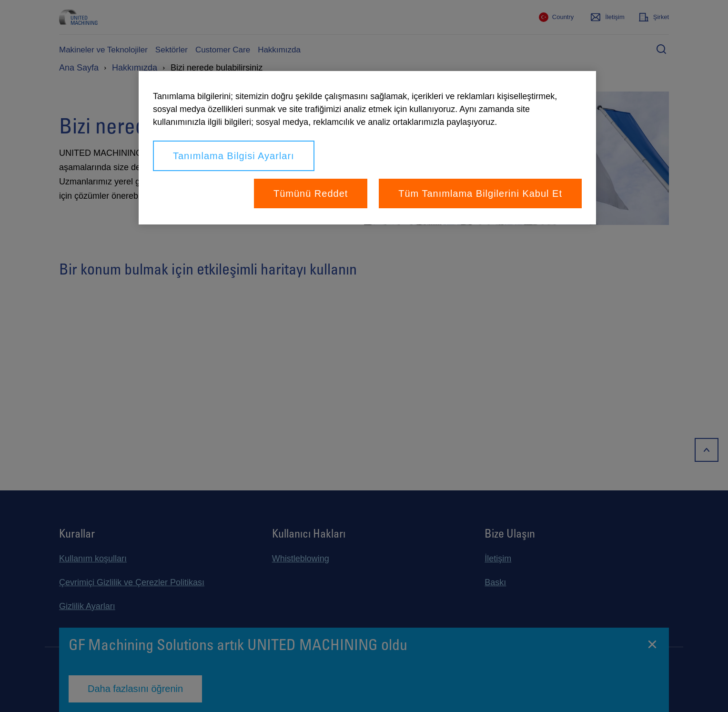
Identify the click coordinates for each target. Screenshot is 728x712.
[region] (367, 148)
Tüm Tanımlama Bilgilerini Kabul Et (480, 193)
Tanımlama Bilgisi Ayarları (234, 156)
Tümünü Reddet (311, 193)
